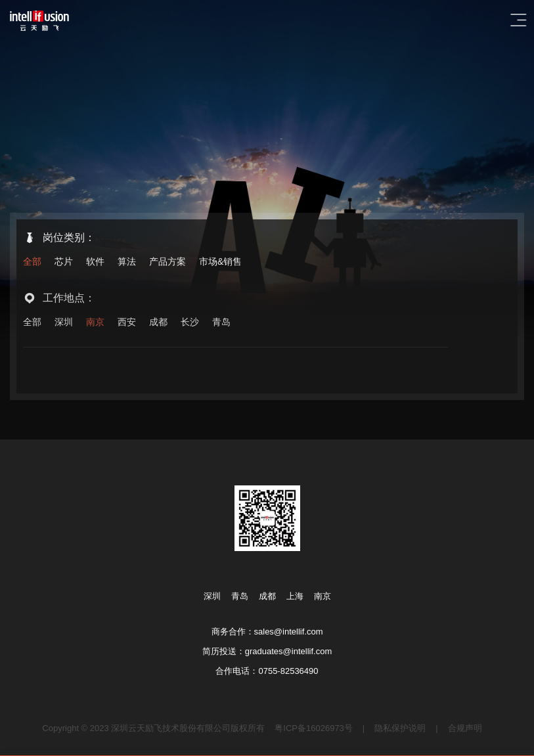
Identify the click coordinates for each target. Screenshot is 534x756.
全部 (32, 262)
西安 (127, 324)
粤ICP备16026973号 (314, 728)
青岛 (221, 324)
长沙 (190, 324)
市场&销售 (220, 262)
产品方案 (167, 262)
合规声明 (465, 728)
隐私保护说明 (400, 728)
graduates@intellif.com (288, 651)
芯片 (64, 262)
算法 (127, 262)
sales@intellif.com (289, 632)
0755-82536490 (288, 671)
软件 (95, 262)
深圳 (64, 324)
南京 (95, 324)
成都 (158, 324)
